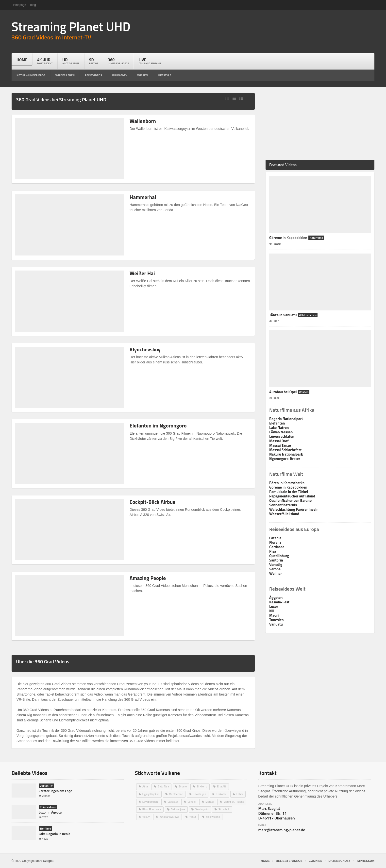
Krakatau (222, 794)
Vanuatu (276, 624)
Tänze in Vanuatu (283, 315)
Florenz (275, 542)
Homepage (19, 5)
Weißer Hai (143, 273)
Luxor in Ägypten (51, 812)
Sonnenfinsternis (283, 505)
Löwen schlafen (282, 436)
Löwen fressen (281, 432)
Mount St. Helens (235, 801)
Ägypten (276, 598)
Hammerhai (143, 197)
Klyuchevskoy (146, 349)
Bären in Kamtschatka (287, 483)
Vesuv (146, 816)
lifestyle (165, 75)
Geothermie (176, 794)
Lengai (192, 801)
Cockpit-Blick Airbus (153, 502)
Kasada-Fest (279, 602)
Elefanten (277, 423)
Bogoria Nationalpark (286, 419)
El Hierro (202, 786)
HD (71, 61)
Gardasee (277, 547)
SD (94, 61)
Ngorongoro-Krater (285, 459)
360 (118, 61)
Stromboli (225, 809)
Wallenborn (143, 121)
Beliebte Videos (289, 861)
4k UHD (45, 61)
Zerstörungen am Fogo (55, 791)
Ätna (145, 786)
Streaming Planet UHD (71, 26)
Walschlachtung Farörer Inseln (294, 509)
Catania (275, 538)
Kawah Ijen (200, 794)
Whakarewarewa (170, 816)
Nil (271, 611)
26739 (275, 244)
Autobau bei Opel (283, 392)
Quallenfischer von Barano (290, 501)
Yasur (193, 816)
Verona (275, 569)
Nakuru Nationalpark (286, 454)
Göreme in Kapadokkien (288, 238)
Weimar (276, 573)
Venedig (276, 565)
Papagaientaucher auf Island (292, 496)
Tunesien (276, 620)
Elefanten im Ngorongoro (159, 425)
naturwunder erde (31, 75)
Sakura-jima (178, 809)
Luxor (274, 606)
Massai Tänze (280, 445)
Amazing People (148, 578)
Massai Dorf (279, 441)
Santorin (276, 560)
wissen (143, 75)
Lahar (241, 794)
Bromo (183, 786)
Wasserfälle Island (284, 514)
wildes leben (65, 75)
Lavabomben (150, 801)
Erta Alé (222, 786)
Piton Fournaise (152, 809)
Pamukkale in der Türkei (288, 492)
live (150, 61)
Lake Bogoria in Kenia (54, 834)
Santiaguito (202, 809)
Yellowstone (214, 816)
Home (22, 60)
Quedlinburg (279, 556)
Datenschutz (339, 861)
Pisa (273, 551)
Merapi (210, 801)
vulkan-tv (120, 75)
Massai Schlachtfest (285, 450)
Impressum (365, 861)
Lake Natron (279, 428)
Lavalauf (173, 801)
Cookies (315, 861)
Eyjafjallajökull (151, 794)
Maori (274, 615)
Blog (33, 5)
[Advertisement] (320, 124)
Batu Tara (163, 786)
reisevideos (93, 75)
